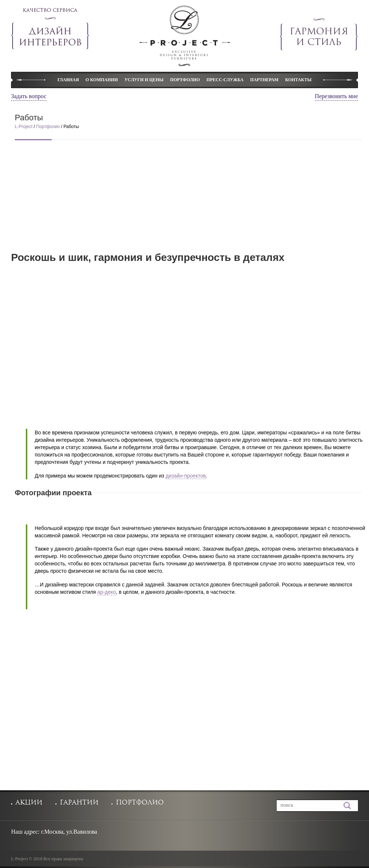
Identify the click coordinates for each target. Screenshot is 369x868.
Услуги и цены (144, 80)
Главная (68, 80)
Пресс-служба (225, 80)
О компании (102, 80)
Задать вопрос (29, 96)
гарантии (79, 803)
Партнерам (264, 80)
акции (29, 803)
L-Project (24, 127)
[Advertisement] (188, 201)
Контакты (299, 80)
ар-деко (107, 592)
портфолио (140, 803)
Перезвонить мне (336, 96)
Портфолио (185, 80)
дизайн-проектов (186, 476)
